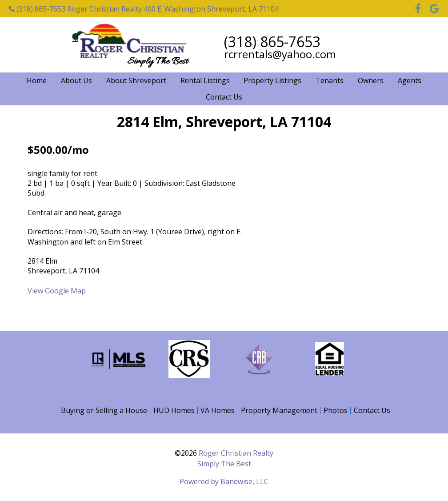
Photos (336, 410)
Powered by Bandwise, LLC (224, 481)
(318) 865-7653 (37, 9)
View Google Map (57, 291)
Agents (410, 80)
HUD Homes (174, 410)
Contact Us (224, 97)
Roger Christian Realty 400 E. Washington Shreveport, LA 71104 (173, 9)
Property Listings (272, 80)
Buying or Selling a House (104, 410)
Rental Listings (205, 80)
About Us (76, 80)
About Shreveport (136, 80)
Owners (371, 80)
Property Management (279, 410)
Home (37, 80)
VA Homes (218, 410)
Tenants (330, 80)
